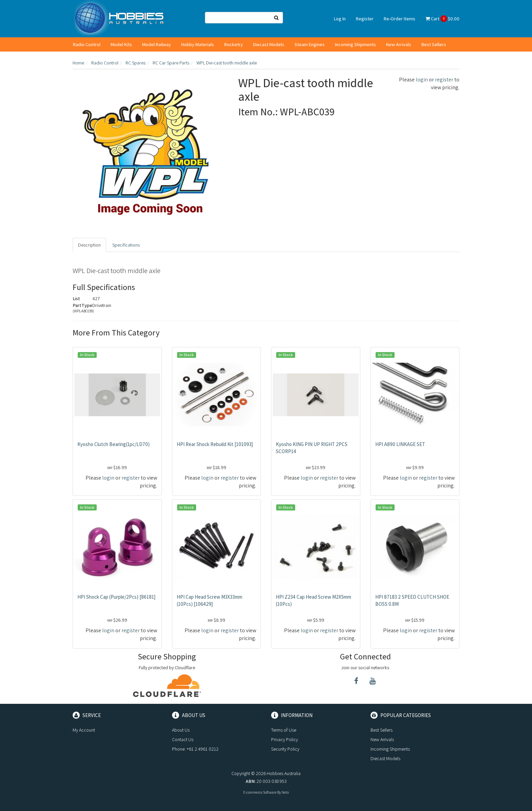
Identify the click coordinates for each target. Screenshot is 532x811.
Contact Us (183, 739)
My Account (84, 730)
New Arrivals (399, 44)
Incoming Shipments (355, 44)
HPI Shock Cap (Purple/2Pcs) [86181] (116, 597)
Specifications (126, 245)
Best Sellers (434, 44)
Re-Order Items (400, 19)
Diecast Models (269, 44)
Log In (340, 19)
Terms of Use (284, 730)
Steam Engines (310, 44)
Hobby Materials (198, 44)
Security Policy (285, 749)
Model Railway (157, 44)
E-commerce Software (260, 792)
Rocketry (234, 44)
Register (365, 19)
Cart (442, 19)
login (422, 80)
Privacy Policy (284, 739)
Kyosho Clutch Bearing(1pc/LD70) (113, 444)
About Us (181, 730)
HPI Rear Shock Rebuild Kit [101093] (215, 444)
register (444, 80)
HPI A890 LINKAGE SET (400, 444)
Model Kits (121, 44)
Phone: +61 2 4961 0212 (195, 749)
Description (89, 245)
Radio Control (87, 44)
